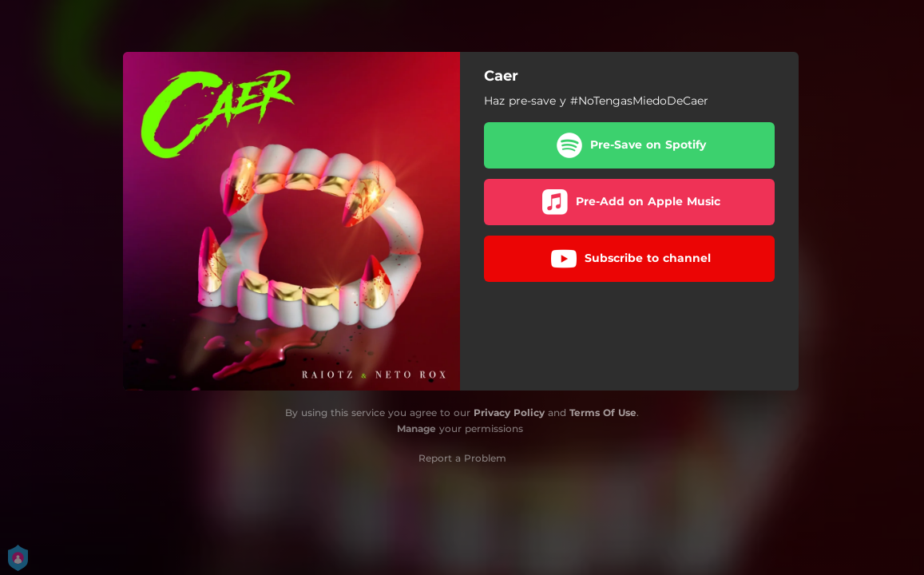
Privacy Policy (509, 412)
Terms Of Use (603, 412)
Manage (416, 428)
